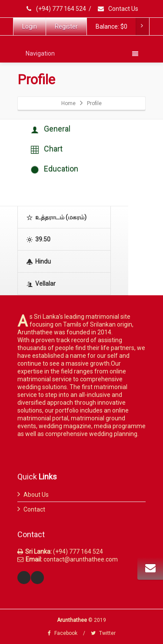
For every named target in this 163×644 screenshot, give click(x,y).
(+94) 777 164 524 (56, 9)
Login (30, 26)
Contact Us (118, 9)
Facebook (63, 633)
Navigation (82, 53)
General (51, 129)
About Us (36, 495)
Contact (34, 509)
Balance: (122, 26)
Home (68, 103)
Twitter (103, 633)
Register (66, 26)
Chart (47, 149)
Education (55, 169)
